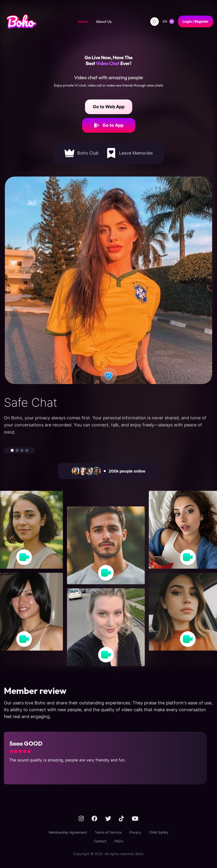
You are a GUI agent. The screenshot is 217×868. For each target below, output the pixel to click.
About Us (104, 21)
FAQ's (119, 841)
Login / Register (195, 21)
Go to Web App (109, 107)
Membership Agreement (68, 832)
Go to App (109, 125)
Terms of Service (108, 832)
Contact (100, 841)
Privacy (135, 832)
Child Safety (159, 832)
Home (83, 21)
